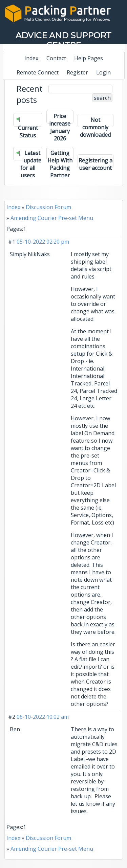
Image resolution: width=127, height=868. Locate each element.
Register (77, 72)
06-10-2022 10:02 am (43, 717)
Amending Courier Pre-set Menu (52, 218)
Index (31, 58)
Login (103, 72)
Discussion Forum (48, 207)
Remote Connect (38, 72)
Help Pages (89, 58)
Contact (56, 58)
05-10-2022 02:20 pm (43, 242)
